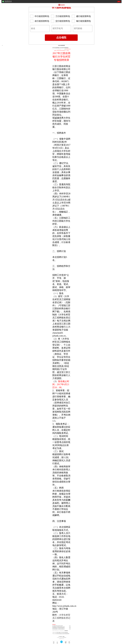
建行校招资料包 (81, 16)
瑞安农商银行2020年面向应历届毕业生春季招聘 (59, 627)
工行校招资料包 (60, 16)
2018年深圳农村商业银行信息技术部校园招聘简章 (62, 634)
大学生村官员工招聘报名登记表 (61, 618)
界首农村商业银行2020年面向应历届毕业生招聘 (59, 629)
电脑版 (63, 637)
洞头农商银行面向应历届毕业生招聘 (57, 626)
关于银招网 (60, 637)
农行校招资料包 (40, 21)
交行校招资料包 (60, 21)
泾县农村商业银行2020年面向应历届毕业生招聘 (59, 628)
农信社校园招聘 (61, 45)
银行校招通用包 (81, 21)
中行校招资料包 (40, 16)
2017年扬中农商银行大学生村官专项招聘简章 (61, 632)
